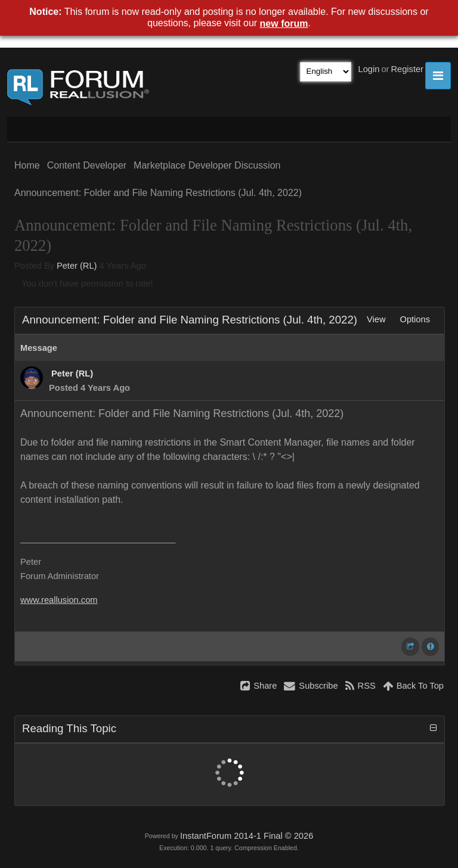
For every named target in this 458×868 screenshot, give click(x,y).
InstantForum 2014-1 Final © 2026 (247, 836)
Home (27, 165)
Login (369, 69)
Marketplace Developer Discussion (207, 165)
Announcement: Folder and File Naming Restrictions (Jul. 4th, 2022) (158, 193)
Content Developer (87, 165)
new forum (284, 24)
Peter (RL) (77, 266)
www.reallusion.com (59, 600)
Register (407, 69)
